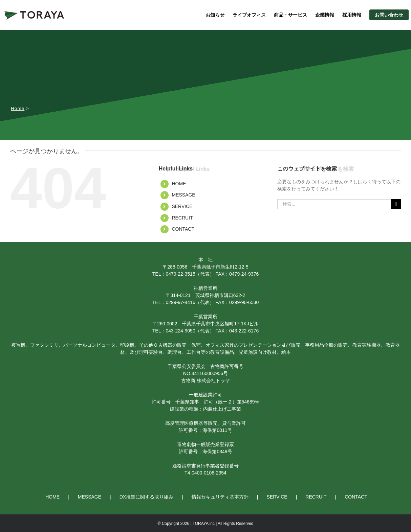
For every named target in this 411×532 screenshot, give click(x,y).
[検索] (396, 204)
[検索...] (334, 204)
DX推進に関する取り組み (146, 497)
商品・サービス (290, 15)
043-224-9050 (180, 331)
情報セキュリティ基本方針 (220, 497)
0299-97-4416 (180, 302)
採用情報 (352, 15)
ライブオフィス (249, 15)
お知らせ (215, 15)
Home (18, 108)
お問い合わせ (389, 15)
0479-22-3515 (180, 274)
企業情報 (325, 15)
